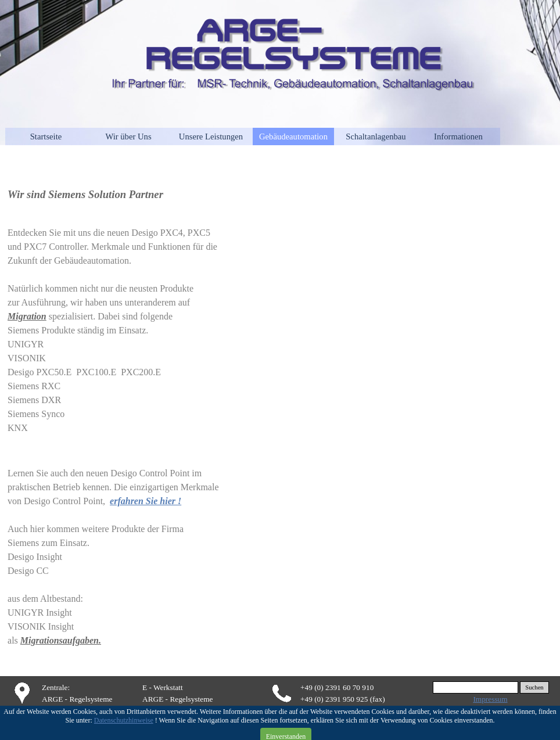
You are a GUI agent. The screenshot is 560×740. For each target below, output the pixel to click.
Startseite (46, 136)
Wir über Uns (128, 136)
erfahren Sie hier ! (146, 501)
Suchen (534, 687)
